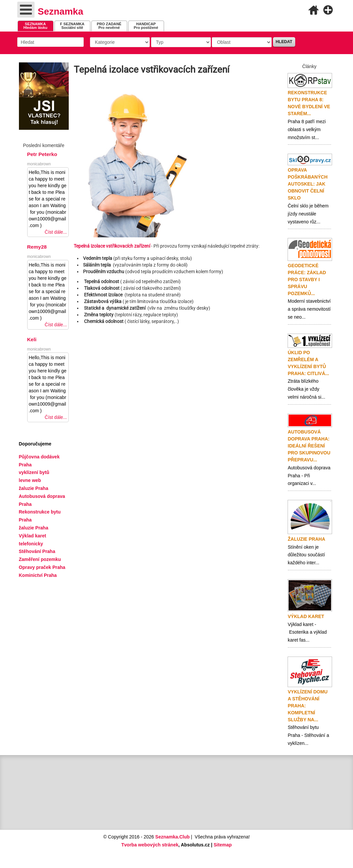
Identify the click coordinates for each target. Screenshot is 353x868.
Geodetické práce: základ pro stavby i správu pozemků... (307, 279)
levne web (30, 480)
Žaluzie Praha (307, 539)
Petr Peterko (42, 154)
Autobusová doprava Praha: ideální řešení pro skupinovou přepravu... (309, 446)
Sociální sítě (72, 26)
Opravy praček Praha (42, 567)
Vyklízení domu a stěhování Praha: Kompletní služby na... (308, 706)
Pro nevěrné (109, 26)
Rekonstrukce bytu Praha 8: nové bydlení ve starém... (309, 103)
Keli (32, 339)
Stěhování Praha (37, 551)
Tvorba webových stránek (150, 845)
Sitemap (222, 845)
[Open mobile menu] (26, 10)
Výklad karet (306, 616)
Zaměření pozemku (40, 559)
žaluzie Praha (34, 528)
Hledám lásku (35, 26)
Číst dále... (56, 232)
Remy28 (37, 247)
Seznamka (61, 11)
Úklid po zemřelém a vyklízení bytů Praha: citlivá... (309, 363)
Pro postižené (146, 26)
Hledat (284, 42)
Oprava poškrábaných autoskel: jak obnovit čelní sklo (308, 184)
